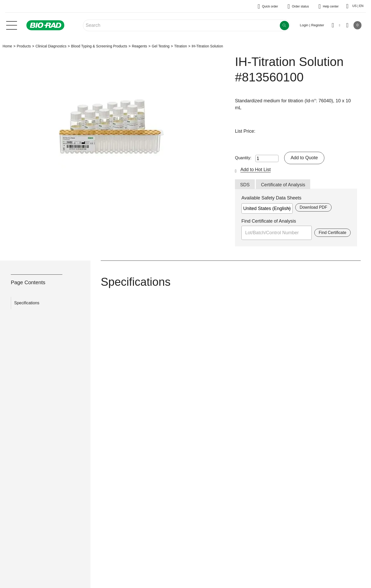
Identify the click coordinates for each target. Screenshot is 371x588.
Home (7, 46)
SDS (245, 185)
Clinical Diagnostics (51, 46)
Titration (181, 46)
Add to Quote (304, 158)
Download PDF (313, 207)
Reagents (140, 46)
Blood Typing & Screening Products (99, 46)
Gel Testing (161, 46)
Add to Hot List (256, 170)
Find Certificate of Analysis (269, 221)
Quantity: (243, 158)
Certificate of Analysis (283, 185)
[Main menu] (12, 25)
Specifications (27, 303)
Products (24, 46)
